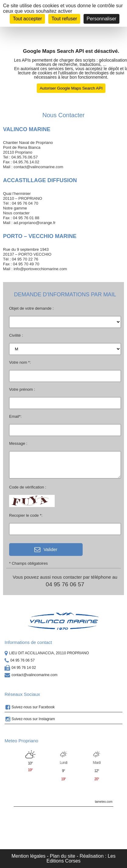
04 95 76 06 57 (65, 584)
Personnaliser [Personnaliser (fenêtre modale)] (101, 19)
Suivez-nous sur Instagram (30, 719)
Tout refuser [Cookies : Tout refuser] (64, 19)
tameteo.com (104, 802)
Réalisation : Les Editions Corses (81, 858)
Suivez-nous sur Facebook (30, 707)
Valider (46, 550)
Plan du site (63, 856)
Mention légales (29, 856)
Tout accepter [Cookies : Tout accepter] (27, 19)
